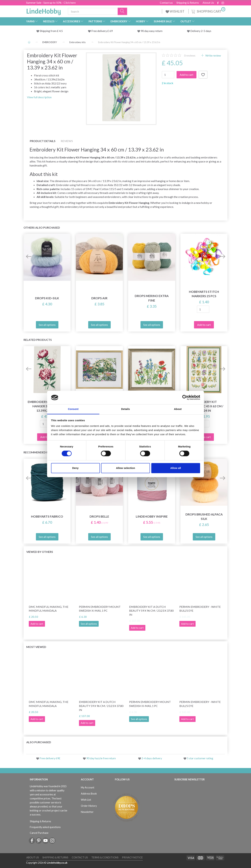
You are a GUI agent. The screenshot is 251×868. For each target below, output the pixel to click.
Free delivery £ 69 (102, 31)
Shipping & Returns (188, 3)
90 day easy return (152, 31)
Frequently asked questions (45, 827)
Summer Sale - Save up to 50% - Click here (51, 3)
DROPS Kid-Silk (47, 298)
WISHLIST (175, 11)
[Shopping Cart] (208, 11)
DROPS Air (99, 298)
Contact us (166, 3)
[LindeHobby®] (44, 11)
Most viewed (36, 647)
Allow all (176, 468)
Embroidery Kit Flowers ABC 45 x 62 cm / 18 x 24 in (204, 406)
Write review (213, 55)
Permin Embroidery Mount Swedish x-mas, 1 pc (100, 609)
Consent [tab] (73, 409)
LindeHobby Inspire (152, 516)
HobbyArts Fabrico (47, 516)
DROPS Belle (99, 516)
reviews (190, 55)
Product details (43, 141)
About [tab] (178, 409)
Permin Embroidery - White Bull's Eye (200, 609)
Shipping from (48, 31)
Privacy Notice (132, 857)
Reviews (67, 141)
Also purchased (39, 742)
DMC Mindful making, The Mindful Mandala (49, 609)
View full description (39, 97)
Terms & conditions (105, 857)
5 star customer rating (200, 758)
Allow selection (125, 468)
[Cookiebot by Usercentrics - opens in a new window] (185, 398)
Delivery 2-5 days (201, 31)
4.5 (61, 31)
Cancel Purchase (39, 833)
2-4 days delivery (152, 758)
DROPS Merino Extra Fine (152, 298)
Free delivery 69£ (50, 758)
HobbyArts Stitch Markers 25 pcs (204, 294)
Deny (75, 468)
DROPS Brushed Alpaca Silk (204, 517)
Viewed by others (40, 552)
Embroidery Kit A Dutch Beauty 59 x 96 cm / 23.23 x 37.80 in (151, 611)
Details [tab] (125, 409)
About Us (208, 3)
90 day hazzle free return (101, 758)
